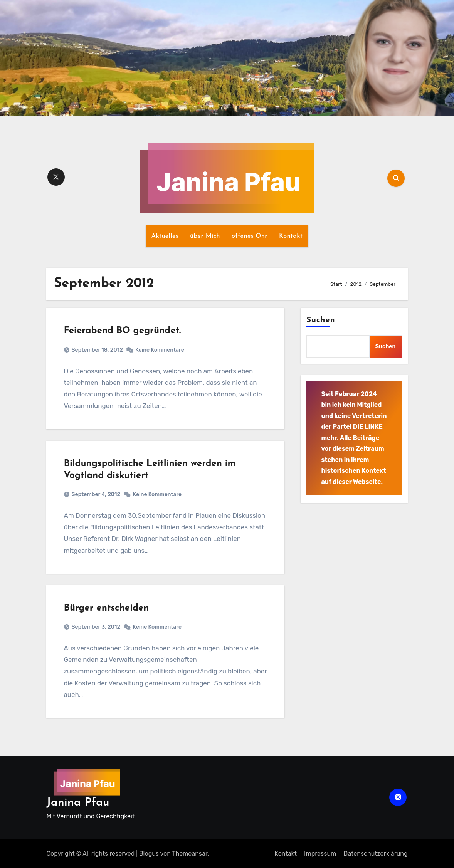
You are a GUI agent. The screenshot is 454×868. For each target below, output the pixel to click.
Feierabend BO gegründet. (122, 331)
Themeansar (190, 854)
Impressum (320, 854)
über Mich (205, 236)
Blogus (149, 854)
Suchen (321, 320)
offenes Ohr (250, 236)
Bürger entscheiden (106, 608)
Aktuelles (165, 236)
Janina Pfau (78, 803)
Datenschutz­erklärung (375, 854)
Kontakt (291, 236)
